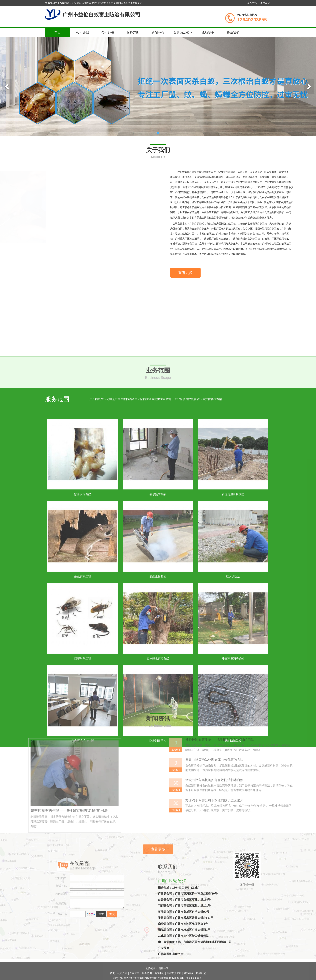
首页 (58, 33)
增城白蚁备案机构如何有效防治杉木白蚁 (279, 862)
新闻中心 (158, 33)
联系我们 (233, 33)
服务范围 (133, 33)
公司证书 (108, 33)
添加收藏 (265, 3)
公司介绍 (83, 33)
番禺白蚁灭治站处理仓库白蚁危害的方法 (279, 842)
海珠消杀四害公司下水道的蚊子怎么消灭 (279, 882)
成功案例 (208, 33)
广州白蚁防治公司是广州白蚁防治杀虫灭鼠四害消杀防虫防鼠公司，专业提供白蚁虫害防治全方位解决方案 (156, 603)
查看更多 (250, 278)
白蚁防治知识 (183, 33)
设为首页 (252, 3)
